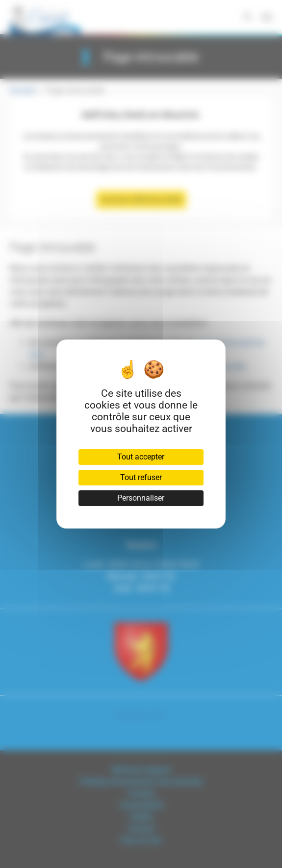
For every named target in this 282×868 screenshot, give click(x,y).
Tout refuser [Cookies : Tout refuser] (141, 477)
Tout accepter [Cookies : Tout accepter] (141, 457)
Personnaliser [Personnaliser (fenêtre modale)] (141, 498)
